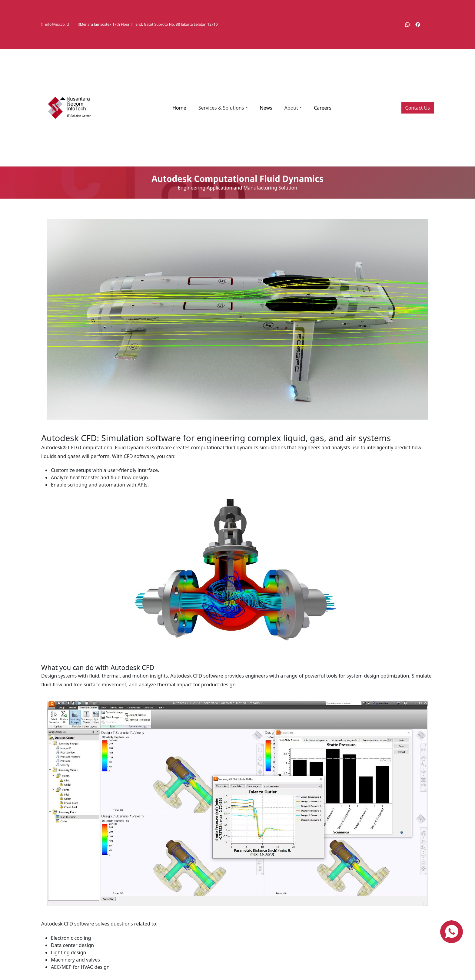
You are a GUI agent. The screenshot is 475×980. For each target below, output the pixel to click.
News (266, 108)
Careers (323, 108)
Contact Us (418, 108)
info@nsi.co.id (57, 24)
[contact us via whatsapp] (452, 932)
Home (179, 108)
